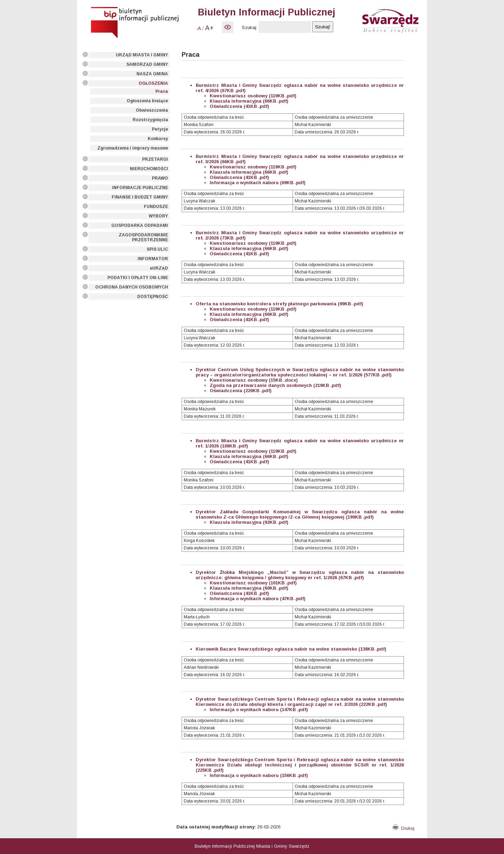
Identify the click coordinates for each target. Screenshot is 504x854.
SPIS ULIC (157, 249)
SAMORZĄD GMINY (147, 64)
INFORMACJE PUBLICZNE (140, 188)
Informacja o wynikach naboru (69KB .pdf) (258, 183)
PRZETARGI (155, 159)
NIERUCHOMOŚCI (149, 169)
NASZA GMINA (152, 74)
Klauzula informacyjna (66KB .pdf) (249, 101)
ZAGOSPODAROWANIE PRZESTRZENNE (143, 237)
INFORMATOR (153, 259)
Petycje (160, 129)
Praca (162, 91)
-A (198, 28)
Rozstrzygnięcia (150, 120)
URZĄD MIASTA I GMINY (142, 55)
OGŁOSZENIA (153, 83)
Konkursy (158, 139)
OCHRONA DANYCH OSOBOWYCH (132, 287)
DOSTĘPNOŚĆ (153, 297)
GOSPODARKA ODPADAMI (140, 225)
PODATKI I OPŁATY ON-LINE (138, 278)
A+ (209, 28)
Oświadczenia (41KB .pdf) (239, 106)
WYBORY (158, 216)
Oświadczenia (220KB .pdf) (241, 391)
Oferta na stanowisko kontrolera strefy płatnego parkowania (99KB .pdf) (279, 304)
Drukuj (404, 828)
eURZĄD (159, 268)
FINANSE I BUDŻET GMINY (140, 197)
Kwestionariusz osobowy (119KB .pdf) (253, 96)
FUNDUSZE (156, 207)
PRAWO (160, 178)
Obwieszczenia (152, 110)
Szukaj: (250, 27)
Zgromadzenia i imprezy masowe (133, 148)
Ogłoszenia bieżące (147, 101)
